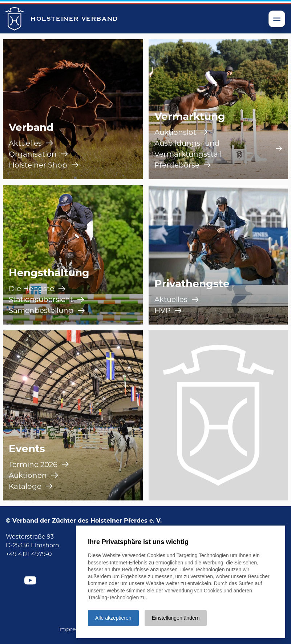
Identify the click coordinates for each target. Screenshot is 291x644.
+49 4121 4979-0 (29, 554)
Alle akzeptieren (113, 618)
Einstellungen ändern (176, 618)
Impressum (75, 629)
